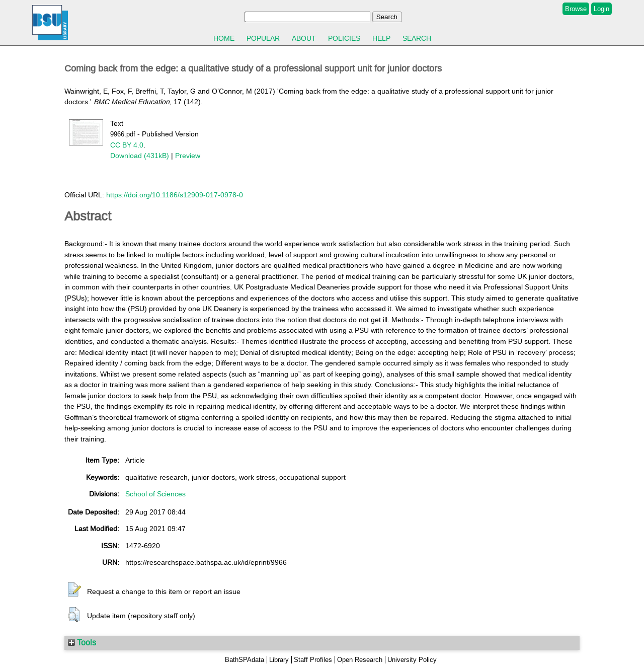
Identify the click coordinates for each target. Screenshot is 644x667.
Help (381, 38)
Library (279, 660)
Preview (188, 156)
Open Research (360, 660)
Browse (576, 9)
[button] (74, 590)
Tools (82, 642)
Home (224, 38)
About (304, 38)
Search (417, 38)
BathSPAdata (245, 660)
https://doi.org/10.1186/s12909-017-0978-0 (175, 195)
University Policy (412, 660)
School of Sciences (155, 494)
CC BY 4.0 (127, 145)
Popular (263, 38)
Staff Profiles (313, 660)
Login (601, 9)
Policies (344, 38)
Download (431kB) (140, 156)
